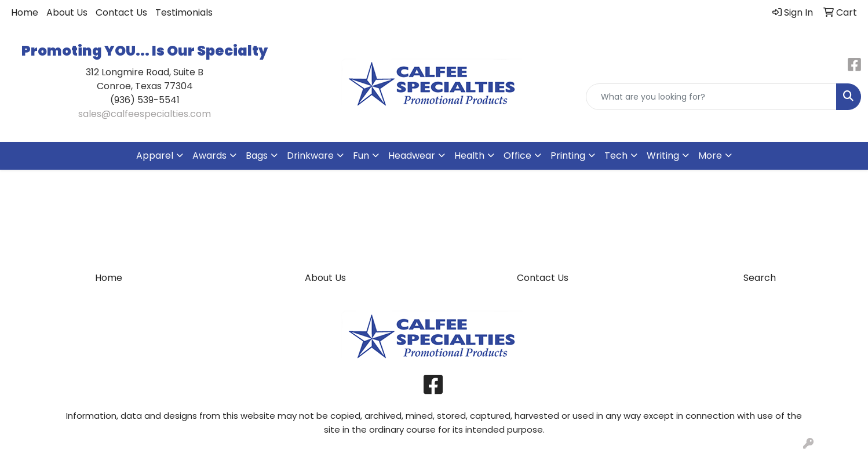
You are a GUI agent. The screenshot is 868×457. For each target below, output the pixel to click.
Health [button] (469, 156)
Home (25, 12)
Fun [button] (361, 156)
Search (760, 278)
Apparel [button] (155, 156)
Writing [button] (663, 156)
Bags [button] (257, 156)
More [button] (710, 156)
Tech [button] (616, 156)
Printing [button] (568, 156)
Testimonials (184, 12)
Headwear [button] (412, 156)
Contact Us (121, 12)
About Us (67, 12)
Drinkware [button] (310, 156)
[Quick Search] (711, 97)
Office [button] (517, 156)
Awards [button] (209, 156)
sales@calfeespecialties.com (145, 114)
